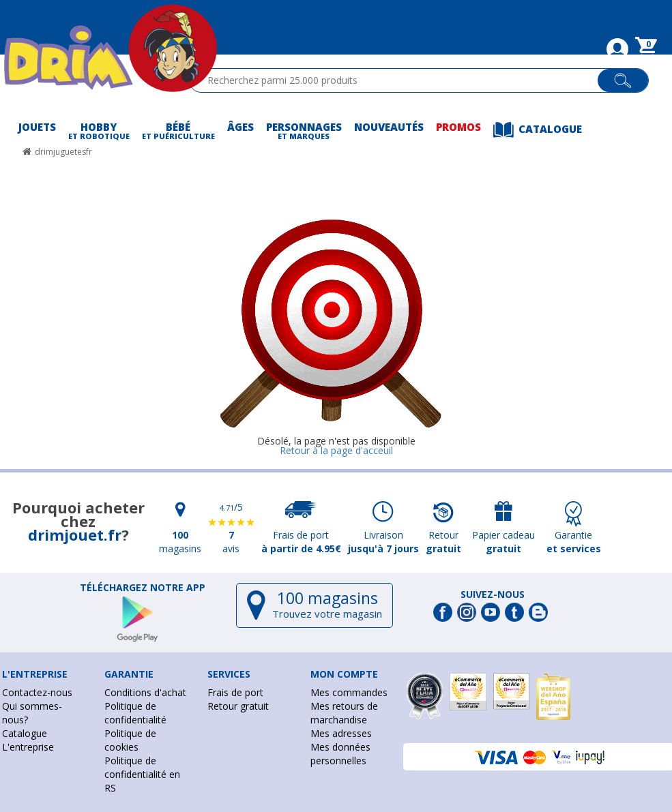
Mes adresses (341, 733)
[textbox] (399, 80)
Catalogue (25, 733)
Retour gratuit (238, 706)
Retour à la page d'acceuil (336, 450)
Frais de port (235, 692)
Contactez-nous (37, 692)
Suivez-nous (493, 595)
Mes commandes (349, 692)
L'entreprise (28, 747)
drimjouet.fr (75, 535)
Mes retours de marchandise (344, 713)
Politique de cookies (130, 740)
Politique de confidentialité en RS (142, 774)
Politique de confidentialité (135, 713)
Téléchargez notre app (143, 588)
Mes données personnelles (340, 754)
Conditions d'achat (145, 692)
